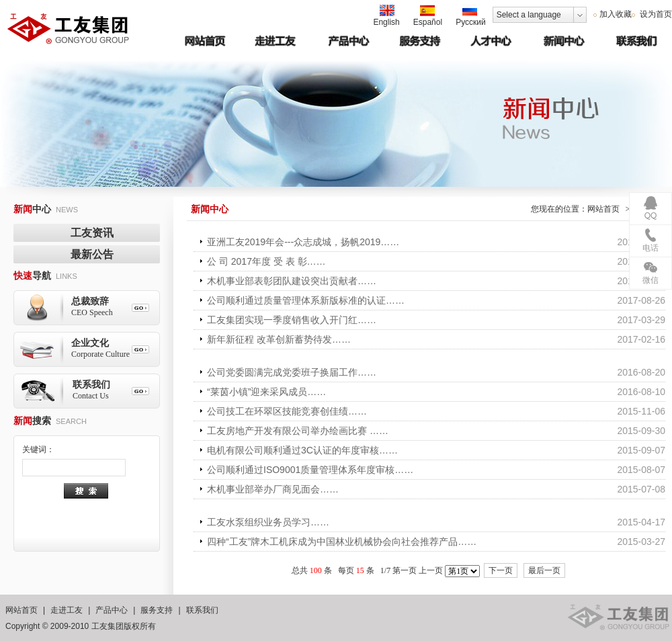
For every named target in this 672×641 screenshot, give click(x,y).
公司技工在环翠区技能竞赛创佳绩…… (287, 411)
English (386, 16)
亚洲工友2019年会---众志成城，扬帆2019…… (303, 242)
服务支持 (157, 610)
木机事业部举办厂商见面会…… (273, 489)
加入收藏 (616, 14)
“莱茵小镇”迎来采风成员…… (266, 392)
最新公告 (92, 254)
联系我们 (202, 610)
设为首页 (655, 14)
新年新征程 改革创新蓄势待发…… (279, 339)
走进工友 (67, 610)
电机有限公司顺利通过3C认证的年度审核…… (302, 450)
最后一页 (544, 570)
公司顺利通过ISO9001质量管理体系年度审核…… (310, 470)
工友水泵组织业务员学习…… (268, 522)
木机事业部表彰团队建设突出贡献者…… (292, 281)
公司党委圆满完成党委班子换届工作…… (292, 372)
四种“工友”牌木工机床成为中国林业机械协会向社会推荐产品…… (342, 542)
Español (428, 16)
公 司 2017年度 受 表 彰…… (266, 261)
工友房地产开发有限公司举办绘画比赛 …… (298, 431)
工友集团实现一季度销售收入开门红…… (292, 320)
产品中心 (112, 610)
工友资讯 (92, 233)
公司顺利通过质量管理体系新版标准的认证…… (306, 300)
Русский (471, 16)
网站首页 (603, 209)
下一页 (501, 570)
